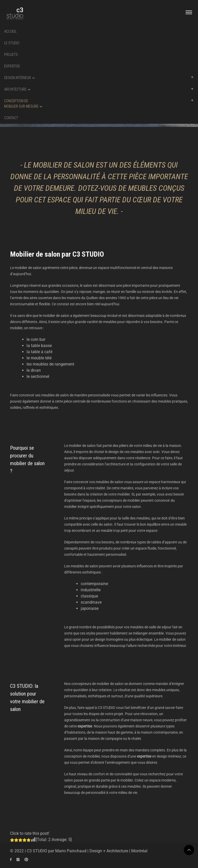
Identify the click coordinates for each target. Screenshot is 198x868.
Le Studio (12, 43)
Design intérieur (18, 78)
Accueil (10, 31)
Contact (11, 118)
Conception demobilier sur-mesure (21, 104)
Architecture (15, 89)
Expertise (12, 66)
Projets (11, 55)
